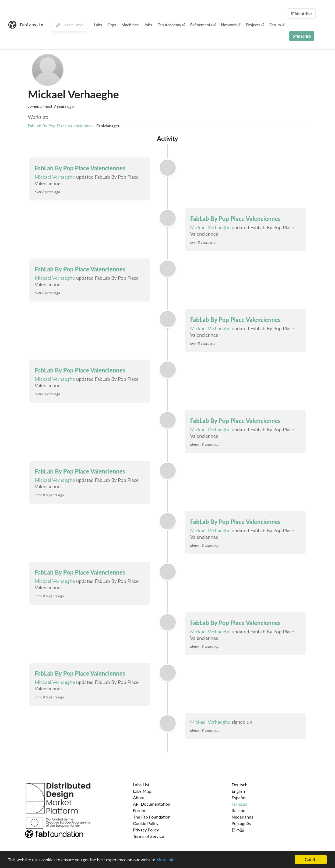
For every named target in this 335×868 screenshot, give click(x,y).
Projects (255, 25)
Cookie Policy (146, 823)
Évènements (203, 25)
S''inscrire (302, 36)
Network (231, 25)
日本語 (238, 830)
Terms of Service (148, 836)
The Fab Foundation (152, 817)
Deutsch (240, 785)
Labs (98, 25)
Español (239, 797)
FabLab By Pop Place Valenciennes (60, 126)
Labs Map (142, 791)
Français (239, 804)
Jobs (148, 25)
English (238, 791)
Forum (277, 25)
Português (241, 823)
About (139, 797)
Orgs (112, 25)
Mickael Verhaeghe (55, 177)
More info (165, 860)
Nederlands (242, 817)
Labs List (141, 785)
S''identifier (301, 13)
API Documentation (152, 804)
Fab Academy (171, 25)
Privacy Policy (146, 830)
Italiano (239, 810)
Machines (130, 25)
